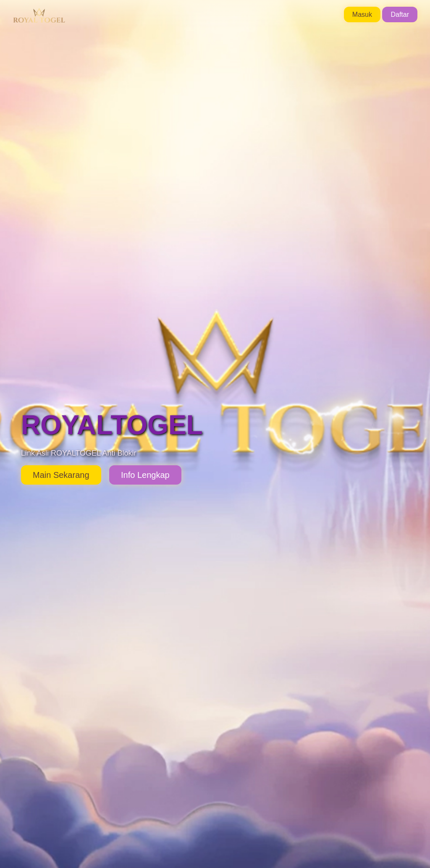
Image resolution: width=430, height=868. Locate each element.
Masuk (362, 14)
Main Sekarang (61, 475)
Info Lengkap (145, 475)
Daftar (400, 14)
